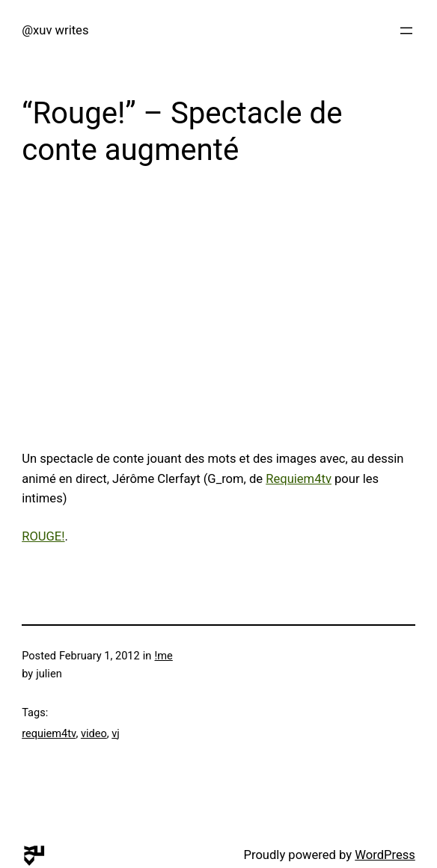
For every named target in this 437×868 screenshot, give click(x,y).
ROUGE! (43, 536)
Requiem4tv (299, 479)
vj (116, 733)
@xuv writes (55, 30)
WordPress (385, 855)
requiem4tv (49, 733)
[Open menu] (406, 31)
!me (164, 656)
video (94, 733)
